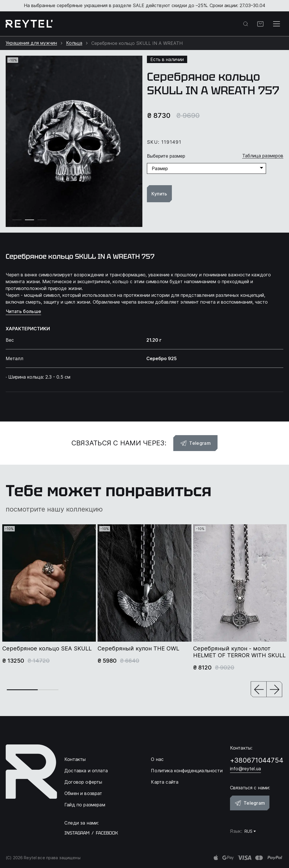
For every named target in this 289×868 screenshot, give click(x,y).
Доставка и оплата (86, 771)
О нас (157, 759)
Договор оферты (83, 782)
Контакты (75, 759)
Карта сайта (165, 782)
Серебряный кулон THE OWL (138, 648)
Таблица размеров (263, 156)
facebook (107, 833)
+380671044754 (257, 760)
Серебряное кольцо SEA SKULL (47, 648)
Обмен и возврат (83, 793)
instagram (77, 833)
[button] (259, 690)
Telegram (195, 443)
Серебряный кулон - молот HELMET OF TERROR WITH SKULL (239, 652)
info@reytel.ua (245, 769)
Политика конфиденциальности (187, 771)
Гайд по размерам (85, 805)
